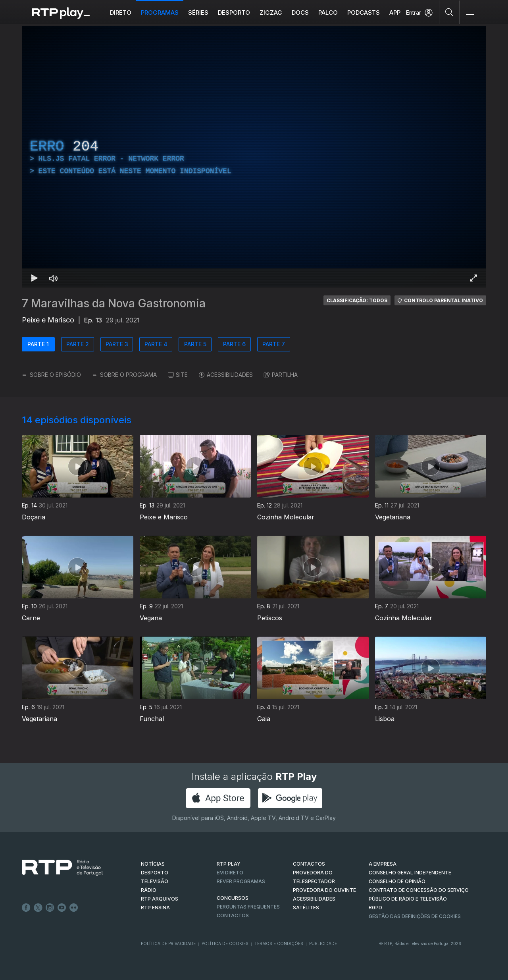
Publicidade (323, 943)
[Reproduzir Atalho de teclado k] (35, 278)
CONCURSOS (233, 898)
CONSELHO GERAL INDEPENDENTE (410, 873)
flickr (74, 908)
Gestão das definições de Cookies (415, 916)
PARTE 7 (274, 344)
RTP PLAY (229, 864)
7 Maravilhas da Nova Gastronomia (114, 303)
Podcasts (364, 13)
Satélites (306, 908)
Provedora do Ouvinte (324, 890)
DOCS (300, 13)
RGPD (375, 908)
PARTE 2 (78, 344)
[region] (254, 157)
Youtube (62, 908)
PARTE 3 (117, 344)
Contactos (233, 915)
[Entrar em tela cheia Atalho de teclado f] (473, 278)
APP (395, 13)
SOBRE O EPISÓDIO (51, 375)
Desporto (234, 13)
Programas (160, 13)
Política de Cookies (225, 943)
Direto (121, 13)
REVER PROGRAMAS (241, 881)
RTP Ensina (155, 908)
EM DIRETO (230, 873)
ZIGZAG (271, 13)
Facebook (26, 908)
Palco (328, 13)
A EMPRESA (383, 864)
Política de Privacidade (168, 943)
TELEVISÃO (155, 881)
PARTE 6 (234, 344)
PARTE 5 (195, 344)
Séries (198, 13)
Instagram (50, 908)
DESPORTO (155, 873)
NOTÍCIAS (153, 864)
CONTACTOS (309, 864)
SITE (178, 375)
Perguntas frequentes (248, 907)
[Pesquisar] (449, 12)
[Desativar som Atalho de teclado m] (54, 278)
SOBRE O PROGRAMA (124, 375)
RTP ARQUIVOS (160, 899)
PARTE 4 (156, 344)
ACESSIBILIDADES (226, 375)
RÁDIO (149, 890)
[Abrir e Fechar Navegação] (470, 13)
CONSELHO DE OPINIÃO (397, 881)
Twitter (38, 908)
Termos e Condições (279, 943)
